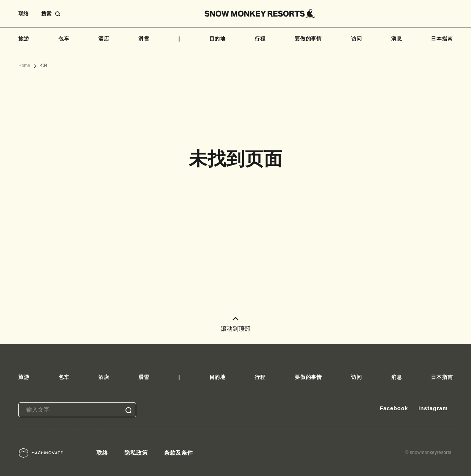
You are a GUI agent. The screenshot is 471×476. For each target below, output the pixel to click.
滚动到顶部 (235, 324)
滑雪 (144, 39)
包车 (64, 39)
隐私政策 (136, 453)
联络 (24, 14)
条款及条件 (179, 453)
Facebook (394, 408)
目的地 (218, 39)
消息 (397, 39)
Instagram (433, 408)
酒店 (104, 39)
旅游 (24, 39)
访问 (357, 39)
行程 (260, 39)
